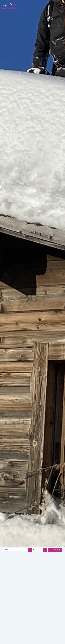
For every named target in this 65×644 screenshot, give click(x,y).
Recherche (55, 550)
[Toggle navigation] (62, 5)
